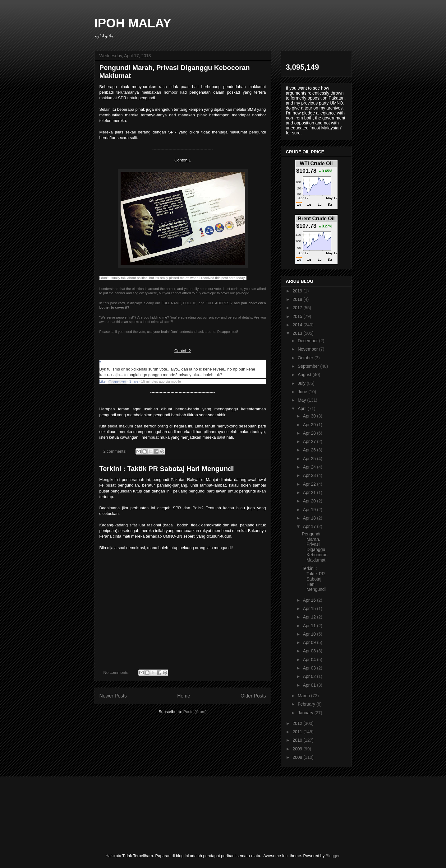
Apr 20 (310, 501)
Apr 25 (310, 459)
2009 (298, 749)
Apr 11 (310, 626)
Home (184, 696)
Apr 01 (310, 685)
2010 (298, 740)
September (309, 366)
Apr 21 (310, 492)
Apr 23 (310, 475)
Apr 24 (310, 467)
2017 (298, 308)
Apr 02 (310, 676)
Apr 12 (310, 617)
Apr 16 (310, 600)
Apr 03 (310, 668)
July (302, 383)
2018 (298, 299)
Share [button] (134, 381)
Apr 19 (310, 510)
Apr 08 (310, 651)
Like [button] (103, 381)
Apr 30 (310, 416)
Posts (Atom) (195, 712)
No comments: (117, 672)
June (303, 392)
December (308, 341)
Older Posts (253, 696)
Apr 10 (310, 634)
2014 (298, 325)
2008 (298, 757)
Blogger (333, 856)
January (306, 713)
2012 (298, 723)
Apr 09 (310, 642)
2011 (298, 732)
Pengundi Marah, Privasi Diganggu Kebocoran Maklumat (315, 547)
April (303, 408)
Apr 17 (310, 526)
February (307, 704)
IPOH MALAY (133, 23)
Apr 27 (310, 441)
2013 (298, 333)
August (305, 375)
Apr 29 (310, 425)
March (304, 696)
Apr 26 (310, 450)
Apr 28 (310, 433)
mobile (176, 381)
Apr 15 (310, 609)
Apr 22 (310, 484)
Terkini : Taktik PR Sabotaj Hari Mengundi (167, 469)
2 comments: (116, 451)
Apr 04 (310, 660)
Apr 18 (310, 518)
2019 (298, 291)
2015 (298, 316)
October (306, 358)
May (302, 400)
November (308, 349)
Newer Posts (113, 696)
